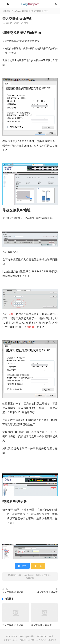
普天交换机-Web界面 (17, 19)
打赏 (38, 566)
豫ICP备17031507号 (45, 636)
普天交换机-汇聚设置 (47, 592)
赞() (25, 23)
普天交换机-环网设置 (13, 592)
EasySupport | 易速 (30, 4)
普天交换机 (36, 11)
